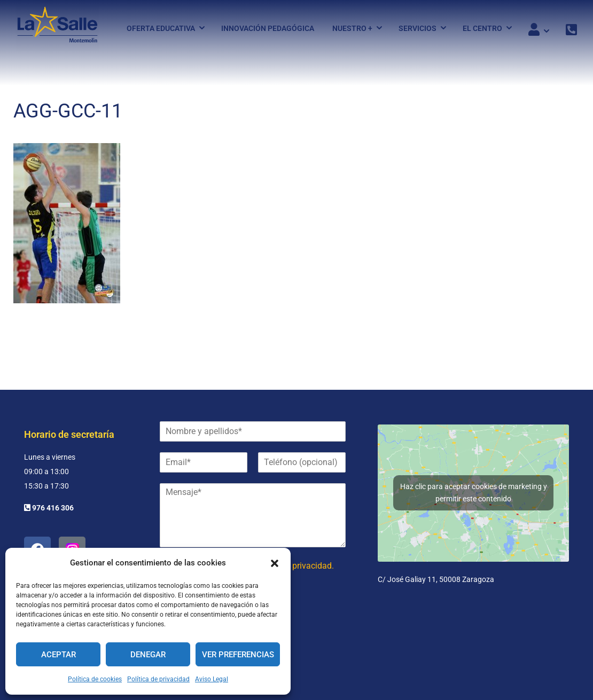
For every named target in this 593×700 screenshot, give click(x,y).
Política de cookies (95, 679)
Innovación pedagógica (268, 28)
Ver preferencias (238, 655)
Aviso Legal (212, 679)
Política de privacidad (158, 679)
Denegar (148, 655)
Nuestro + (352, 28)
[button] (275, 563)
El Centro (482, 28)
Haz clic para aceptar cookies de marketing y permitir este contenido (474, 493)
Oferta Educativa (161, 28)
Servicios (418, 28)
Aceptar (58, 655)
